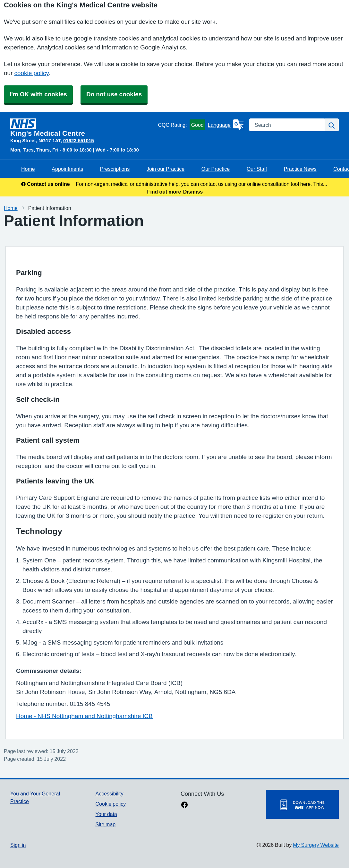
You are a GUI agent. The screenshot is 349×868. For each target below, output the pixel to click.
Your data (106, 814)
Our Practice (216, 169)
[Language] (226, 125)
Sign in (18, 845)
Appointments (67, 169)
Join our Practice (166, 169)
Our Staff (257, 169)
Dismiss (193, 192)
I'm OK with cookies (38, 94)
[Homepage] (83, 128)
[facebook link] (184, 805)
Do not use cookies (114, 94)
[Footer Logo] (302, 804)
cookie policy (31, 73)
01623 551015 (79, 140)
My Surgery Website (316, 845)
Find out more (164, 192)
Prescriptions (115, 169)
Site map (106, 824)
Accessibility (110, 794)
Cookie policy (111, 804)
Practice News (300, 169)
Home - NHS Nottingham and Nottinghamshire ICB (84, 716)
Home (28, 169)
